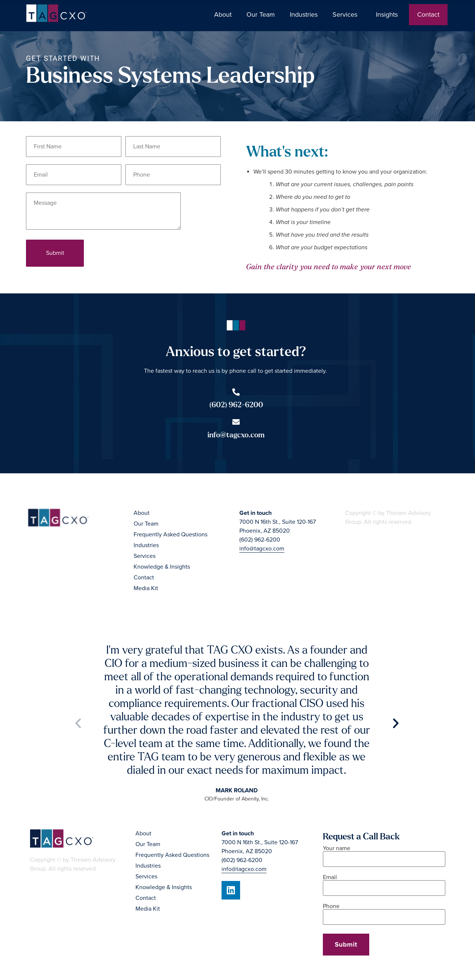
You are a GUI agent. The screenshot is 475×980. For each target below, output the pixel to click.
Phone (384, 912)
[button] (78, 723)
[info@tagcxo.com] (236, 422)
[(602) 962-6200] (236, 392)
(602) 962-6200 (236, 405)
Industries (304, 14)
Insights (389, 14)
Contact (428, 14)
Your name (384, 854)
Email (384, 883)
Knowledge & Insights (162, 567)
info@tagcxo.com (236, 435)
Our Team (261, 14)
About (223, 14)
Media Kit (146, 588)
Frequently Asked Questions (171, 535)
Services (347, 14)
